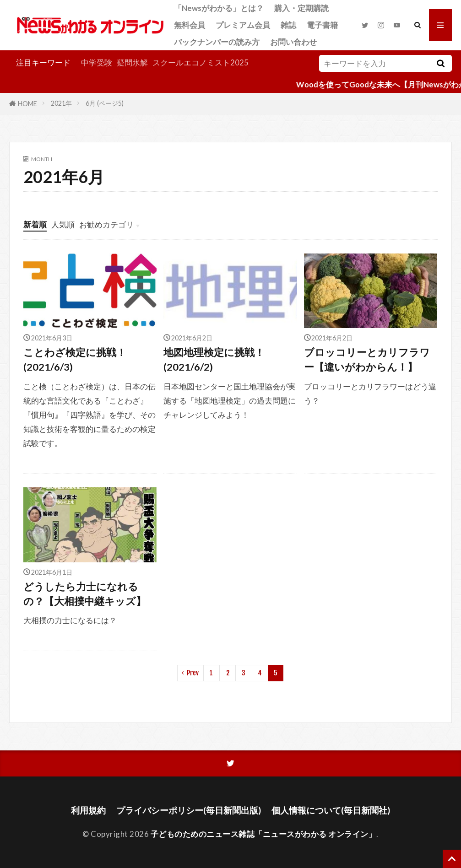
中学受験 (97, 62)
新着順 (35, 224)
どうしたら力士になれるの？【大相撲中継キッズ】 (85, 594)
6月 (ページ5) (105, 103)
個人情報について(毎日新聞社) (331, 810)
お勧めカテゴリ (106, 224)
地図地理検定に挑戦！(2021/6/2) (214, 360)
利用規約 (88, 810)
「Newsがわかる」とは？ (219, 8)
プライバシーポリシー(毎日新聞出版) (189, 810)
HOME (27, 103)
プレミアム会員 (243, 25)
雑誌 (288, 25)
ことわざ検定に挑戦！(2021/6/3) (75, 360)
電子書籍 (322, 25)
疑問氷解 (132, 62)
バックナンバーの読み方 (217, 42)
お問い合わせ (293, 42)
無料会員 (190, 25)
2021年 (61, 103)
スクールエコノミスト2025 (201, 62)
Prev (193, 673)
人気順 (63, 224)
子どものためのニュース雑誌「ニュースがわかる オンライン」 (264, 834)
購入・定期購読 (301, 8)
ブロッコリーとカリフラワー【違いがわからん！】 (367, 360)
